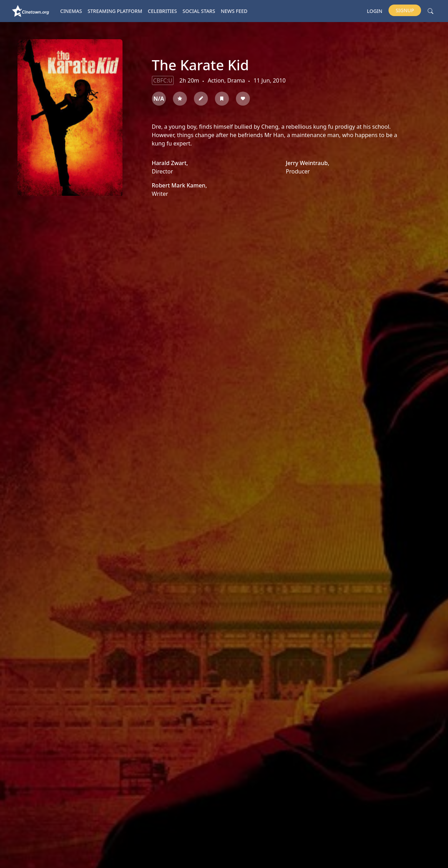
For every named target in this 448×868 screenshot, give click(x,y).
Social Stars (199, 11)
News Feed (234, 11)
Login (374, 11)
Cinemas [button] (71, 11)
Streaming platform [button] (115, 11)
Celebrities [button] (162, 11)
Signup (405, 10)
